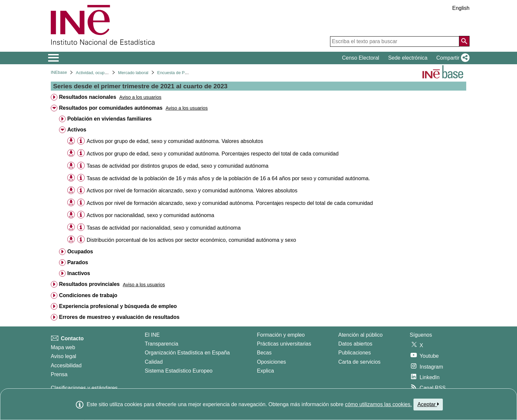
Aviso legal (63, 356)
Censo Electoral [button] (361, 58)
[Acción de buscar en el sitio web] (464, 41)
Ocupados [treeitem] (80, 252)
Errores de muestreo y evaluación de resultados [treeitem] (119, 317)
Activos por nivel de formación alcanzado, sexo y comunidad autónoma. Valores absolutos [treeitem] (192, 191)
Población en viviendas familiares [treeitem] (109, 119)
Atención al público (360, 335)
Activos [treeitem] (77, 130)
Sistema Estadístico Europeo (179, 371)
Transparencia (162, 344)
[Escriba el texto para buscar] (395, 42)
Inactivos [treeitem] (79, 273)
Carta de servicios (359, 362)
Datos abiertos (355, 344)
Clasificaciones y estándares (84, 388)
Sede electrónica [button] (408, 58)
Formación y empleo (281, 335)
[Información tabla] (81, 141)
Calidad (154, 362)
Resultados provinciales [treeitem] (89, 284)
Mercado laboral (133, 73)
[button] (452, 58)
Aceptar (428, 404)
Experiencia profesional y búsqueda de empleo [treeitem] (118, 306)
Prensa (59, 374)
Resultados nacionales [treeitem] (88, 97)
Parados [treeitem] (78, 262)
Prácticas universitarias (284, 344)
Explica (265, 371)
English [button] (461, 8)
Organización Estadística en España (187, 353)
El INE (152, 335)
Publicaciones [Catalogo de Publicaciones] (355, 353)
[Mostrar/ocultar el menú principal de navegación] (54, 58)
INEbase (59, 72)
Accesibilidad (66, 365)
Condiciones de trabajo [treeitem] (88, 295)
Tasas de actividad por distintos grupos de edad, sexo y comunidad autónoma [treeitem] (178, 166)
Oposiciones (271, 362)
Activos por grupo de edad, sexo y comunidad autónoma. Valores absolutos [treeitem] (175, 141)
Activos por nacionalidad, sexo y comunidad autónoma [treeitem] (151, 215)
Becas (264, 353)
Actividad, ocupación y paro (102, 73)
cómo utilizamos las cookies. (378, 404)
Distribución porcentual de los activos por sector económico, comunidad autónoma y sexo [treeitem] (191, 240)
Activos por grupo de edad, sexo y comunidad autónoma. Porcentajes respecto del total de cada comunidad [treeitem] (213, 154)
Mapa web (63, 347)
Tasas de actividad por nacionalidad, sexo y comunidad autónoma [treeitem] (164, 228)
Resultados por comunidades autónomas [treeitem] (111, 108)
